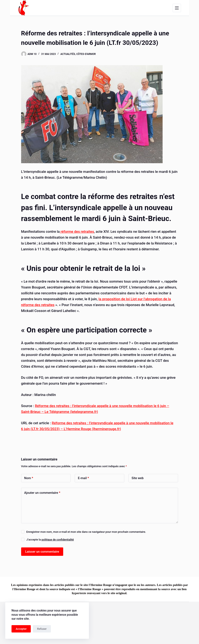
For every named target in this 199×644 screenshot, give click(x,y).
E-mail (83, 478)
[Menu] (177, 8)
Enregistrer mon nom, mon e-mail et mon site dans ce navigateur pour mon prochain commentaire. (86, 532)
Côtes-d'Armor (86, 54)
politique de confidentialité (58, 540)
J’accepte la (50, 540)
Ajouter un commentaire (42, 493)
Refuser (42, 629)
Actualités (68, 54)
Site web (138, 478)
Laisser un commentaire (42, 552)
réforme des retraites (77, 231)
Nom (29, 478)
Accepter (21, 629)
